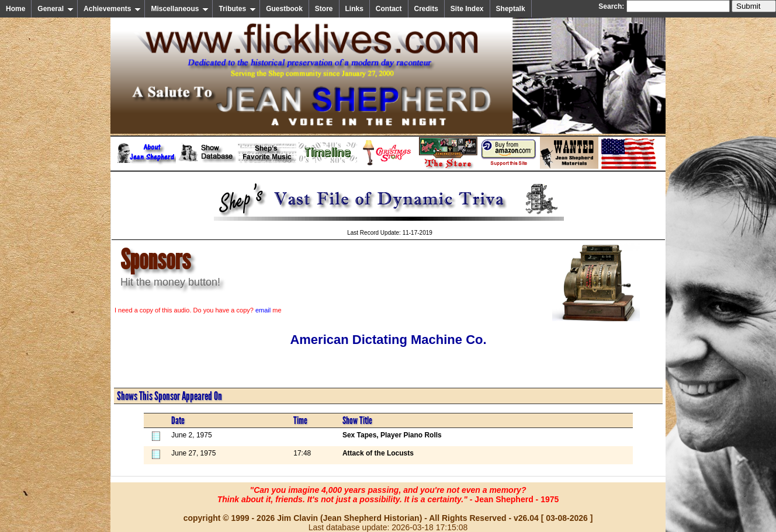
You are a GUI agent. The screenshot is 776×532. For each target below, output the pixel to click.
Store (324, 9)
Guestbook (284, 9)
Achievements (112, 9)
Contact (389, 9)
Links (354, 9)
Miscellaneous (180, 9)
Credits (426, 9)
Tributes (237, 9)
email (263, 310)
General (56, 9)
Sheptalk (511, 9)
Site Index (467, 9)
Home (15, 9)
